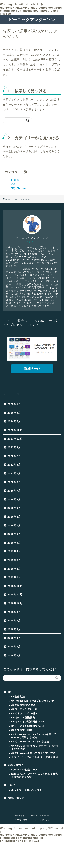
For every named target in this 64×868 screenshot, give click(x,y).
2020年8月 (14, 482)
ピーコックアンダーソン (32, 20)
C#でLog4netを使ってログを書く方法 (33, 753)
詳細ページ (32, 369)
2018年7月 (14, 621)
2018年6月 (14, 629)
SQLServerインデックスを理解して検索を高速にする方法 (35, 775)
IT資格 (15, 180)
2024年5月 (14, 421)
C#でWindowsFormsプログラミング (33, 701)
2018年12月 (15, 586)
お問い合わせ (16, 798)
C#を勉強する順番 (22, 730)
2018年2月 (14, 655)
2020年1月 (14, 525)
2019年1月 (14, 577)
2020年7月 (14, 491)
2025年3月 (14, 413)
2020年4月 (14, 499)
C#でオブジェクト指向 (24, 713)
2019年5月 (14, 543)
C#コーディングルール (24, 709)
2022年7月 (14, 456)
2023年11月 (15, 439)
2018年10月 (15, 603)
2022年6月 (14, 465)
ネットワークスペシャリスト (28, 790)
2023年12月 (15, 430)
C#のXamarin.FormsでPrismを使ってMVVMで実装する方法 (34, 736)
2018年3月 (14, 647)
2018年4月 (14, 638)
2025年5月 (14, 404)
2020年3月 (14, 508)
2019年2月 (14, 569)
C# (13, 184)
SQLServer (19, 188)
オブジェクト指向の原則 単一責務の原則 (35, 757)
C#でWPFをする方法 (23, 705)
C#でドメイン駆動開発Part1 (28, 722)
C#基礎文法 (18, 697)
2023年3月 (14, 447)
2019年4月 (14, 551)
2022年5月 (14, 473)
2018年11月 (15, 595)
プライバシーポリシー (40, 816)
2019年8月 (14, 534)
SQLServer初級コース (24, 770)
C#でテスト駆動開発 (23, 718)
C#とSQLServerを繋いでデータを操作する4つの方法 (35, 747)
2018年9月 (14, 612)
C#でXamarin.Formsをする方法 (30, 742)
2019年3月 (14, 560)
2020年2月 (14, 517)
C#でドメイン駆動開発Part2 (28, 726)
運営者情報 (20, 816)
